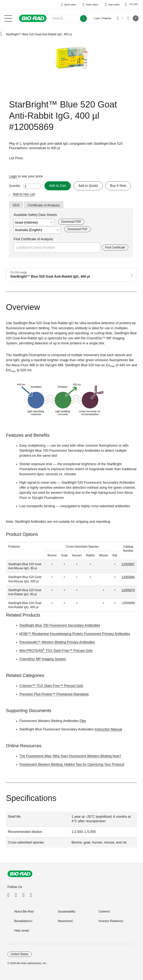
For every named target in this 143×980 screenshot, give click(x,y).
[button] (1, 34)
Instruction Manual (108, 729)
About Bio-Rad (24, 911)
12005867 (128, 564)
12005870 (128, 590)
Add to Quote (88, 186)
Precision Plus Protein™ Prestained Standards (54, 694)
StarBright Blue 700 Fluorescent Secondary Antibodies (60, 625)
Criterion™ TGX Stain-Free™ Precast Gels (51, 686)
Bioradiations (23, 921)
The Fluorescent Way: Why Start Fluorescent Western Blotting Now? (70, 756)
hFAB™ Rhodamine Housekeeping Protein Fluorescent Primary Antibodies (75, 634)
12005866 (128, 577)
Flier (83, 721)
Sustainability (67, 911)
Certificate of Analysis (44, 205)
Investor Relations (110, 921)
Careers (104, 911)
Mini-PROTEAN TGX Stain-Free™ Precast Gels (56, 651)
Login (13, 176)
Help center (22, 931)
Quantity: (15, 186)
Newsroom (65, 921)
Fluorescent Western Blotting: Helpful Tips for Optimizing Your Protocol (72, 764)
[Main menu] (8, 18)
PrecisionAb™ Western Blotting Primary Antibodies (57, 642)
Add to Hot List (24, 194)
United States (20, 954)
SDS (16, 205)
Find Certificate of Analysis (33, 239)
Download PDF (71, 222)
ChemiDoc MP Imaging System (43, 659)
